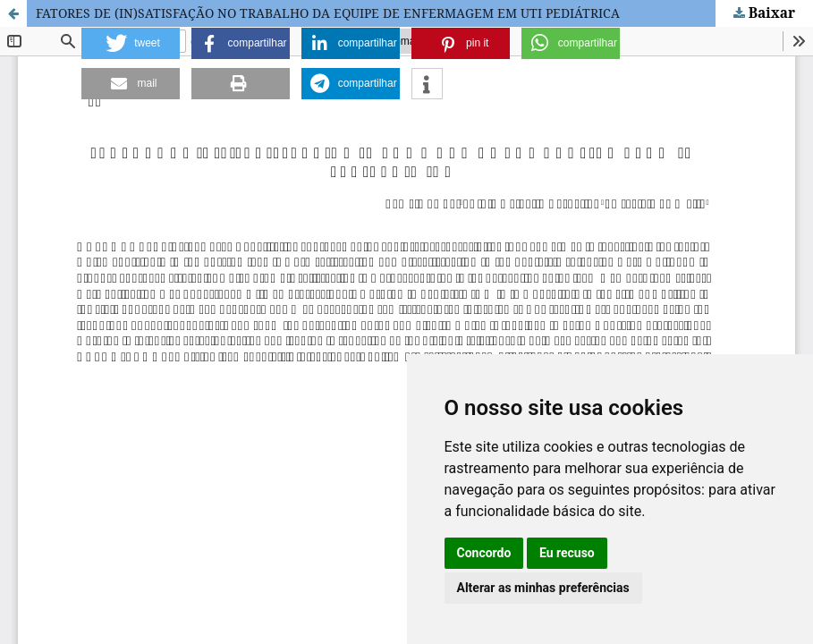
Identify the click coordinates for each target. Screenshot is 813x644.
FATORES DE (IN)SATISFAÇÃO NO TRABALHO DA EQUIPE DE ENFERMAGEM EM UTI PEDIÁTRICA (328, 13)
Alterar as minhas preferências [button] (543, 588)
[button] (131, 43)
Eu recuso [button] (567, 553)
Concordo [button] (484, 553)
